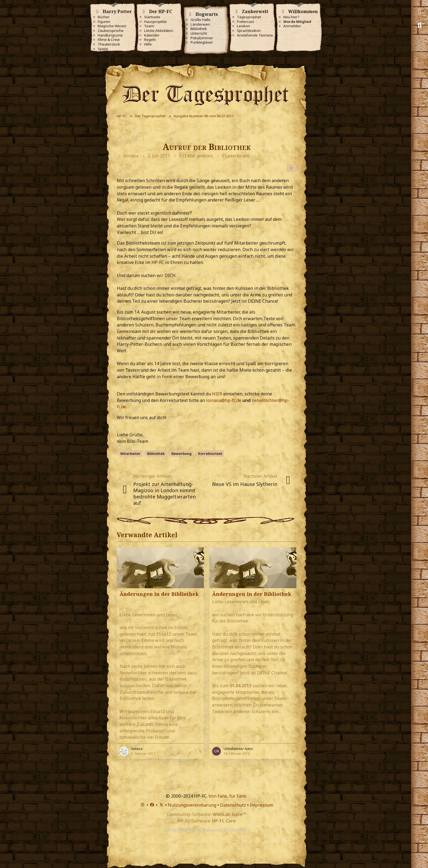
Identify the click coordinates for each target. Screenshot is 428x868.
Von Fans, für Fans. (228, 796)
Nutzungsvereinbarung (192, 805)
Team (149, 26)
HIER (218, 394)
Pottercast (245, 22)
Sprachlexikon (249, 31)
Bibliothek (199, 29)
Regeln (150, 40)
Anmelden (292, 26)
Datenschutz (233, 805)
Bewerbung (182, 453)
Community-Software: (206, 814)
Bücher (104, 17)
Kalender (152, 35)
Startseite (152, 17)
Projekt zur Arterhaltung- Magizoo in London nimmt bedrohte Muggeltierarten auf (164, 493)
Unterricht (199, 33)
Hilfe (148, 44)
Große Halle (200, 20)
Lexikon (243, 26)
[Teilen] (292, 168)
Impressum (261, 805)
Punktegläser (202, 42)
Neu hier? (291, 17)
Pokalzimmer (202, 38)
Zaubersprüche (111, 31)
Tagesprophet (249, 17)
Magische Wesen (112, 26)
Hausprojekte (155, 22)
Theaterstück (109, 44)
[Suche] (420, 25)
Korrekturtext (210, 453)
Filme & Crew (109, 40)
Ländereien (200, 24)
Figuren (104, 22)
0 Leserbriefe (236, 156)
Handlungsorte (110, 35)
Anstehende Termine (255, 35)
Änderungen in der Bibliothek (159, 594)
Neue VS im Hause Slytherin (245, 484)
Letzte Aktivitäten (159, 31)
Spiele (103, 49)
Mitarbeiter (130, 453)
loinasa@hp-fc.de (224, 400)
